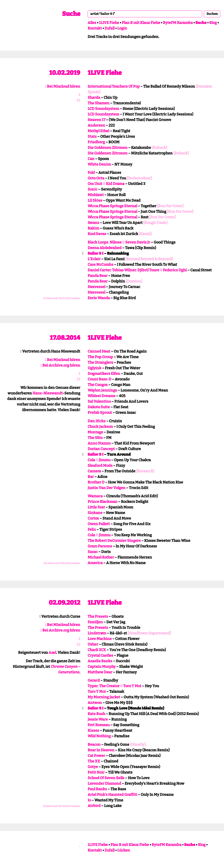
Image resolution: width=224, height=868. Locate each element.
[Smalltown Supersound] (149, 633)
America (95, 563)
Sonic (93, 189)
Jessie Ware (98, 719)
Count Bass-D (99, 379)
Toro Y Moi (132, 686)
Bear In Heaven (101, 750)
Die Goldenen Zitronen (108, 148)
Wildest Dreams (102, 396)
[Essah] (145, 234)
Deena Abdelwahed (105, 248)
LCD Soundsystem (103, 109)
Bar (91, 477)
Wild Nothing (99, 736)
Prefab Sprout (100, 413)
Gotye (93, 767)
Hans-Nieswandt (48, 393)
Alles (92, 23)
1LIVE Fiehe (109, 23)
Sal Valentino (99, 401)
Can (91, 159)
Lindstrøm (97, 633)
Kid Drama (115, 184)
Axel (52, 653)
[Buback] (159, 148)
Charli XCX (97, 650)
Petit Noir (96, 772)
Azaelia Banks (100, 661)
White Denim (99, 164)
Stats (92, 136)
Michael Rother (101, 557)
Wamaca (95, 496)
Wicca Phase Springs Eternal (112, 206)
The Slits (95, 438)
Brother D (96, 482)
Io (89, 800)
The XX (94, 761)
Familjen (95, 622)
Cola (91, 460)
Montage (95, 432)
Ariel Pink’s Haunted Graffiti (112, 795)
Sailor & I (96, 253)
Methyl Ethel (98, 131)
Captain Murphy (102, 667)
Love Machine (100, 639)
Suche (71, 14)
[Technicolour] (139, 178)
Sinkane (95, 513)
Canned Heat (99, 351)
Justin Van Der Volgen (107, 488)
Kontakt (95, 28)
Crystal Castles (100, 655)
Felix (92, 529)
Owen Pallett (99, 524)
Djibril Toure (148, 270)
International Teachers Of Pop (114, 86)
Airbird (94, 806)
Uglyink (95, 368)
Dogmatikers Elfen (104, 374)
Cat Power (96, 756)
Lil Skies (95, 200)
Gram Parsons (100, 546)
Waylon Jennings (102, 390)
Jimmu (105, 460)
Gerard (94, 680)
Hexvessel (96, 287)
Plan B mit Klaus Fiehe (141, 23)
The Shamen (99, 103)
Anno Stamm (99, 443)
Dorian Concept (101, 449)
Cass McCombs (100, 265)
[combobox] (145, 14)
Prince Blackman (103, 502)
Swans (93, 223)
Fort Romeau (99, 725)
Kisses (93, 730)
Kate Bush (96, 714)
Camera (94, 471)
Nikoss (116, 242)
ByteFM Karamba (178, 23)
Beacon (94, 745)
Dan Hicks (97, 421)
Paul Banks (97, 789)
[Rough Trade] (155, 223)
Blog (213, 23)
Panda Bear (98, 276)
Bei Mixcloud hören (63, 86)
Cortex (93, 518)
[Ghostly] (138, 745)
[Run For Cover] (170, 206)
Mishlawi (96, 195)
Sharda (94, 98)
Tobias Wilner (124, 270)
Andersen (96, 125)
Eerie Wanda (99, 298)
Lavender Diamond (104, 783)
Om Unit (95, 184)
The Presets (98, 616)
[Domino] (134, 281)
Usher (93, 644)
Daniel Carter (99, 270)
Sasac (93, 552)
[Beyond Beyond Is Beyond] (149, 259)
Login (122, 28)
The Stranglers (100, 362)
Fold (91, 173)
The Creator (109, 686)
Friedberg (96, 142)
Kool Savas (97, 234)
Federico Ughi (175, 270)
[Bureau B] (145, 471)
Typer (93, 686)
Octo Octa (96, 178)
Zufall (110, 28)
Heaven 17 (96, 120)
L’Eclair (94, 259)
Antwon (95, 703)
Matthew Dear (100, 672)
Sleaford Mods (100, 466)
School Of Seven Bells (106, 778)
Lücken (124, 850)
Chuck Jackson (100, 427)
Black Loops (98, 242)
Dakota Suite (99, 407)
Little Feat (96, 507)
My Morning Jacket (104, 697)
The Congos (98, 385)
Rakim (93, 228)
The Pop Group (100, 357)
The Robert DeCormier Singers (114, 541)
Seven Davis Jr (138, 242)
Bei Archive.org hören (60, 365)
